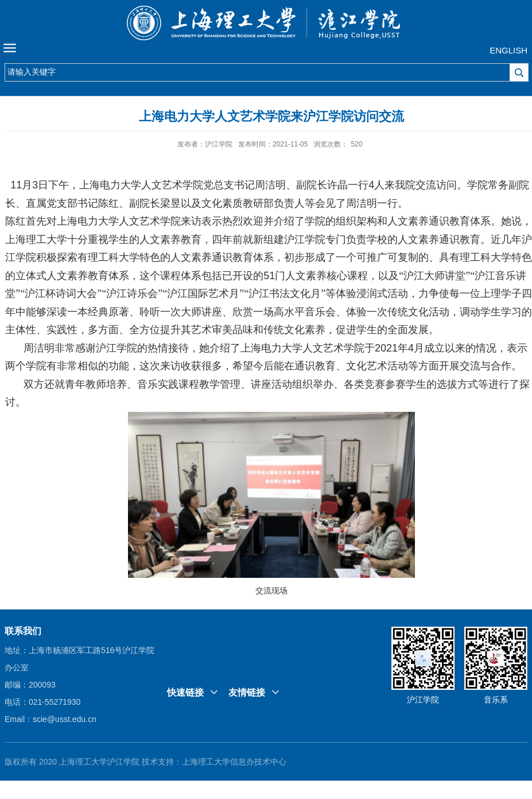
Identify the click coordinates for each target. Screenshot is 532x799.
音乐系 (496, 700)
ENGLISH (508, 50)
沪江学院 (423, 700)
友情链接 (247, 692)
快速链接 (185, 692)
